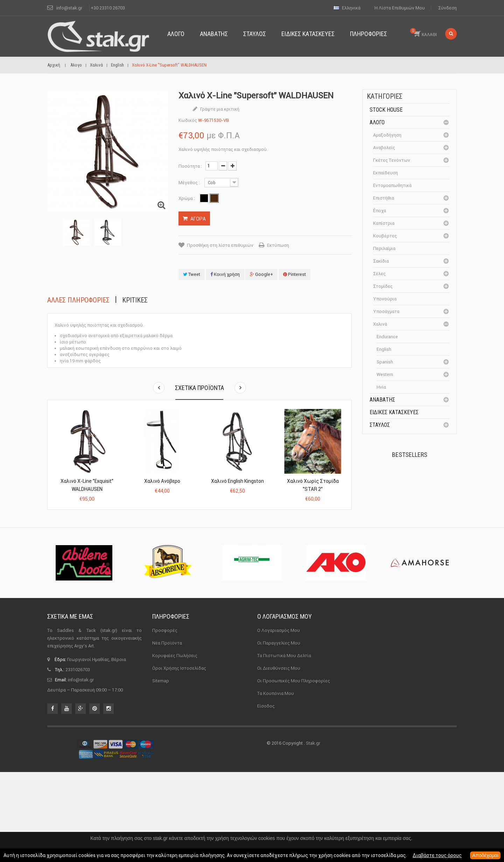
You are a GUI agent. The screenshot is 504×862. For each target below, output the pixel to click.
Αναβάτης (382, 400)
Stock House (386, 110)
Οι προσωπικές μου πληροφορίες (294, 770)
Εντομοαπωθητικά (392, 185)
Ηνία (381, 387)
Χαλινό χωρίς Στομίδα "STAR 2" (313, 485)
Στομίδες (383, 286)
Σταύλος (380, 425)
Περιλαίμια (384, 248)
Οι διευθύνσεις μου (279, 758)
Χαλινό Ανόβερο (162, 481)
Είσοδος (266, 796)
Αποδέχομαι (485, 855)
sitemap (161, 770)
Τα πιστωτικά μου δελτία (284, 745)
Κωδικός (188, 120)
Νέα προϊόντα (167, 733)
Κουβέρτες (385, 236)
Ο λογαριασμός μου (285, 706)
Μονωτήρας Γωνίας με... (426, 567)
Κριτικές (135, 300)
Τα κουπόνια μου (276, 783)
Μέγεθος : (190, 183)
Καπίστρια (384, 223)
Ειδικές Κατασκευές (394, 412)
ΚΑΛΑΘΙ (423, 33)
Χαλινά (380, 324)
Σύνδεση (447, 8)
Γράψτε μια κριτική (219, 109)
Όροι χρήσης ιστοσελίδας (179, 758)
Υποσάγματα (386, 311)
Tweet (192, 274)
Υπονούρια (385, 299)
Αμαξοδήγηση (387, 135)
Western (385, 374)
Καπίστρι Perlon (421, 522)
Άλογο (377, 122)
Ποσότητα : (190, 166)
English (384, 349)
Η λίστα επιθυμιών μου (400, 8)
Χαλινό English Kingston (237, 481)
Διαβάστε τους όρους (437, 855)
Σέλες (379, 274)
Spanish (385, 362)
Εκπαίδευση (386, 173)
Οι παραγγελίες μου (279, 733)
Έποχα (380, 211)
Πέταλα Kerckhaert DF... (424, 483)
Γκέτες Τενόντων (392, 160)
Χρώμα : (187, 198)
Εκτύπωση (278, 245)
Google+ (261, 274)
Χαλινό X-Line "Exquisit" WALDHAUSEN (87, 485)
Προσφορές (165, 720)
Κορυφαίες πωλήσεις (175, 745)
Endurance (387, 337)
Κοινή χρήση (225, 274)
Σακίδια (381, 261)
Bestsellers (410, 455)
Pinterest (295, 274)
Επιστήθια (384, 198)
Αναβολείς (384, 148)
